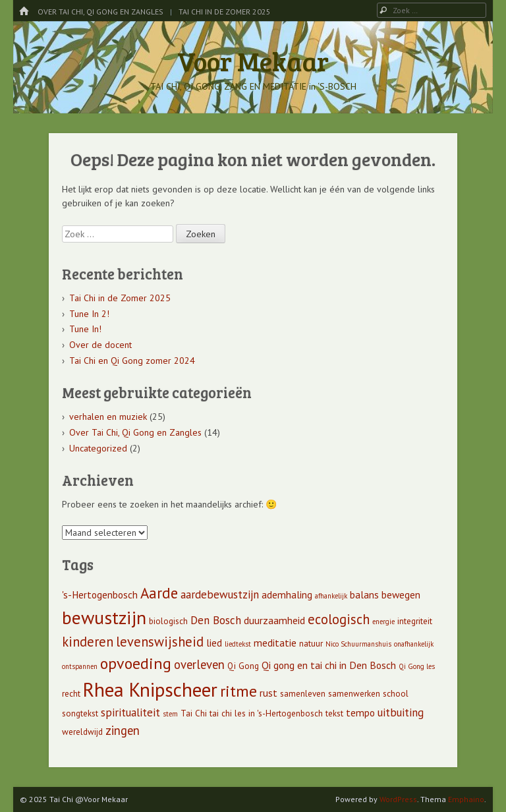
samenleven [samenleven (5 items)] (303, 694)
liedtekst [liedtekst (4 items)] (238, 644)
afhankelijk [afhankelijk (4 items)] (331, 596)
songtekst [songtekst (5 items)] (80, 713)
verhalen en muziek (108, 417)
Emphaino (466, 799)
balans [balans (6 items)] (364, 594)
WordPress (398, 799)
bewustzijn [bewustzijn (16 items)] (104, 618)
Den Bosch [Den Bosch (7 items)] (216, 620)
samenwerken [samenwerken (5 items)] (354, 694)
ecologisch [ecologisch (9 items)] (339, 619)
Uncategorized (98, 448)
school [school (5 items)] (396, 694)
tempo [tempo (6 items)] (360, 712)
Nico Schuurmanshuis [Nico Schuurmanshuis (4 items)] (358, 644)
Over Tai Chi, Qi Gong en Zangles (100, 12)
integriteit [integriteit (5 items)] (415, 621)
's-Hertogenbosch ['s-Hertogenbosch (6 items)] (100, 594)
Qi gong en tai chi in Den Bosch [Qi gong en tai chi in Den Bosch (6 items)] (329, 665)
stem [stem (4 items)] (170, 714)
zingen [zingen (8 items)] (123, 730)
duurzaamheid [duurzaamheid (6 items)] (274, 620)
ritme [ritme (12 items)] (239, 691)
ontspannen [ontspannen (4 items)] (80, 666)
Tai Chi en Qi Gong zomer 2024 (132, 361)
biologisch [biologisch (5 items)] (168, 621)
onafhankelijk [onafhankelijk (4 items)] (414, 644)
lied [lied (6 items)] (214, 643)
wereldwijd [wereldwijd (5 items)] (82, 732)
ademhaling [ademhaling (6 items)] (287, 594)
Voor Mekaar (253, 61)
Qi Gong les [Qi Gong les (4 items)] (417, 666)
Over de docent (100, 345)
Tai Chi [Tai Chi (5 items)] (194, 713)
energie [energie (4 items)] (383, 622)
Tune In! (85, 329)
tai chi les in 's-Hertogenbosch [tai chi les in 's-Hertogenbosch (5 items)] (266, 713)
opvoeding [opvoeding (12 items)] (136, 663)
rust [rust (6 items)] (268, 693)
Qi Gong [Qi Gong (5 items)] (243, 666)
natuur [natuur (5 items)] (311, 644)
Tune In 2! (89, 314)
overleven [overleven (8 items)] (199, 664)
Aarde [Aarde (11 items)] (159, 593)
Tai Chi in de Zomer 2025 (225, 12)
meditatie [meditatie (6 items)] (275, 643)
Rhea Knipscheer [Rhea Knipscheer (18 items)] (150, 689)
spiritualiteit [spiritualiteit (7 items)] (130, 712)
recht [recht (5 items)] (71, 694)
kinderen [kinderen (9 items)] (88, 642)
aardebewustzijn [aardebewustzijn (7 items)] (220, 594)
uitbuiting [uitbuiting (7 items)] (401, 712)
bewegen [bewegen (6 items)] (401, 594)
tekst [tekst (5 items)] (334, 713)
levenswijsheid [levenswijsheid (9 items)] (160, 642)
